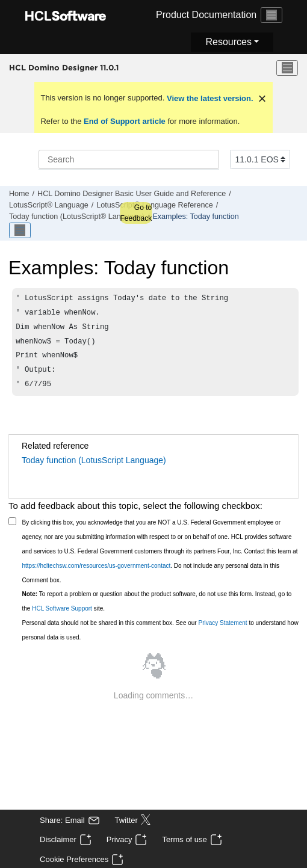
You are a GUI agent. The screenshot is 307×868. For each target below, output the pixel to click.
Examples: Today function (195, 217)
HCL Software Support (62, 617)
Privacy (119, 839)
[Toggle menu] (287, 68)
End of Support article (124, 121)
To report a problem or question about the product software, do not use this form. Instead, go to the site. (157, 610)
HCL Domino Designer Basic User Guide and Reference (132, 194)
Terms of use (184, 839)
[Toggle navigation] (271, 15)
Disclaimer (58, 839)
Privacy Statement (222, 631)
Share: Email (62, 820)
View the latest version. (209, 98)
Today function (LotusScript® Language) (77, 217)
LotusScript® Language (49, 205)
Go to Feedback (136, 213)
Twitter (126, 820)
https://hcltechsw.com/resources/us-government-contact (97, 574)
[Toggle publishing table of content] (20, 230)
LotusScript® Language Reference (154, 205)
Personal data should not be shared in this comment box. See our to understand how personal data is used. (160, 639)
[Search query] (129, 159)
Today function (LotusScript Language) (94, 469)
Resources (228, 42)
